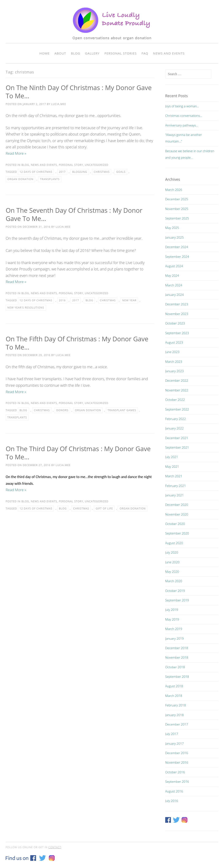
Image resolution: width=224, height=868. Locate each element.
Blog (76, 53)
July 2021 (172, 457)
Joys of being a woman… (182, 106)
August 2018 (174, 686)
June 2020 (172, 562)
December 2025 (177, 199)
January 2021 (174, 495)
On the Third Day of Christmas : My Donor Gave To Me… (73, 453)
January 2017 (174, 743)
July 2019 (172, 610)
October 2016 (175, 772)
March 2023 (174, 362)
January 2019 (174, 638)
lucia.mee (59, 104)
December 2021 (177, 438)
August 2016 (174, 791)
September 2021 (177, 447)
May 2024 (172, 275)
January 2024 (174, 295)
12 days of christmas (36, 172)
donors (62, 411)
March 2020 (174, 581)
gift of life (104, 509)
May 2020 (172, 572)
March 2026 (174, 190)
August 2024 (174, 266)
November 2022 (177, 390)
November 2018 (177, 657)
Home (45, 53)
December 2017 (177, 724)
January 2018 (174, 715)
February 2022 (176, 419)
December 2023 (177, 304)
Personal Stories (120, 53)
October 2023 (175, 323)
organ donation (20, 179)
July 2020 (172, 552)
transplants (50, 179)
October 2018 (175, 667)
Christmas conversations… (184, 116)
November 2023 (177, 314)
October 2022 (175, 400)
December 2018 (177, 648)
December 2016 (177, 753)
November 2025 (177, 209)
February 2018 (176, 705)
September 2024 (177, 257)
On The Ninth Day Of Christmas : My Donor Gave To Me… (73, 92)
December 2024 (177, 247)
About (60, 53)
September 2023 (177, 333)
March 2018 (174, 696)
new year (129, 301)
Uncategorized (97, 165)
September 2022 (177, 409)
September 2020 (177, 533)
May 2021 (172, 467)
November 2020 (177, 514)
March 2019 (174, 629)
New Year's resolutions (26, 308)
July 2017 (172, 734)
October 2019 (175, 591)
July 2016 (172, 801)
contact (55, 847)
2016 (62, 301)
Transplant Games (122, 411)
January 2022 (174, 428)
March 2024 (174, 285)
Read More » (16, 153)
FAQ (145, 53)
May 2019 (172, 619)
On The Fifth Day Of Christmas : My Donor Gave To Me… (71, 343)
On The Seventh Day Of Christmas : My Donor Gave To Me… (77, 214)
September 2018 (177, 677)
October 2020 (175, 524)
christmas (102, 172)
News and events (169, 53)
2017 (62, 172)
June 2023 (172, 352)
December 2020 (177, 505)
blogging (80, 172)
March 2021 (174, 476)
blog (89, 301)
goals (121, 172)
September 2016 (177, 782)
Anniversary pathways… (182, 125)
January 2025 (174, 237)
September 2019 (177, 600)
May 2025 (172, 228)
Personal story (71, 165)
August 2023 (174, 342)
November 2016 (177, 762)
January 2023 (174, 371)
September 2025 (177, 218)
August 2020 (174, 543)
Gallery (92, 53)
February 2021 (176, 486)
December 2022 (177, 380)
